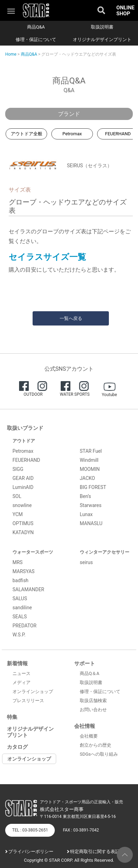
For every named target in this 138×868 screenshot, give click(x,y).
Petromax (72, 134)
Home (11, 54)
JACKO (87, 478)
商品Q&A (36, 27)
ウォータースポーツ (33, 552)
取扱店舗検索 (93, 701)
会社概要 (89, 736)
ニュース (21, 673)
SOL (17, 496)
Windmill (89, 460)
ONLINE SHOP (126, 11)
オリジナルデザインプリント (102, 39)
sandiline (22, 608)
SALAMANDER (28, 589)
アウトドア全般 (27, 134)
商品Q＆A (89, 673)
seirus (86, 562)
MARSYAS (24, 571)
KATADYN (23, 532)
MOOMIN (90, 469)
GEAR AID (23, 478)
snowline (22, 505)
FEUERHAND (26, 460)
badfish (20, 580)
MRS (18, 562)
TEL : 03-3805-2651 (30, 830)
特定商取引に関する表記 (95, 851)
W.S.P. (19, 635)
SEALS (20, 617)
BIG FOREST (93, 487)
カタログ (17, 747)
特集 (12, 717)
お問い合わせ (93, 710)
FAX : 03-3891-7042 (81, 830)
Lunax (86, 514)
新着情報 (17, 664)
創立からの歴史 (96, 745)
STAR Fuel (91, 451)
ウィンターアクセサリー (105, 552)
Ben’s (85, 496)
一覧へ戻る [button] (71, 318)
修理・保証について (36, 39)
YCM (18, 514)
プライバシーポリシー (31, 851)
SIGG (18, 469)
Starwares (91, 505)
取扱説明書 (102, 27)
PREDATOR (24, 626)
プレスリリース (28, 701)
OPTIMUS (23, 523)
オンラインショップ (33, 692)
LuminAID (23, 487)
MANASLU (91, 523)
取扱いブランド (25, 428)
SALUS (20, 598)
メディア (21, 682)
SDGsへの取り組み (99, 754)
